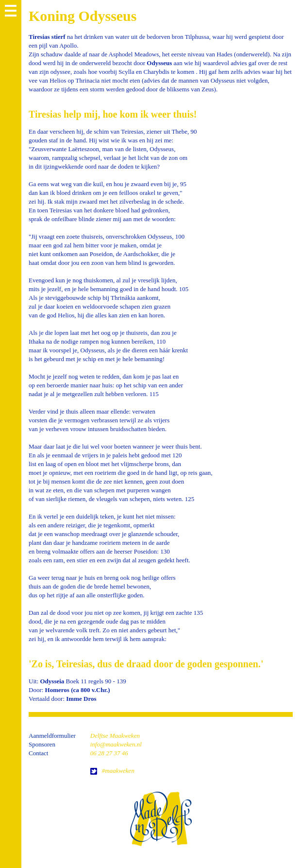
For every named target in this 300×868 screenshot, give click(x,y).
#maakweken (118, 771)
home (161, 819)
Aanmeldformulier (52, 736)
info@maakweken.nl (116, 744)
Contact (38, 753)
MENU (11, 11)
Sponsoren (42, 744)
